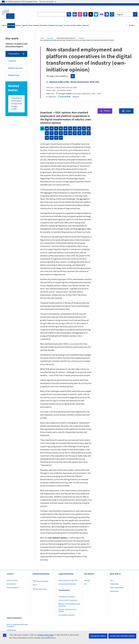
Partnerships (114, 591)
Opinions (81, 38)
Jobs (112, 580)
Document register (41, 581)
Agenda (25, 25)
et (70, 128)
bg (47, 128)
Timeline (12, 61)
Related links (14, 75)
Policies (18, 25)
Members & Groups (56, 25)
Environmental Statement (67, 584)
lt (61, 133)
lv (56, 133)
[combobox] (126, 14)
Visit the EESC (11, 584)
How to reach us (12, 580)
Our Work (50, 38)
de (65, 128)
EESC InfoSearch (40, 589)
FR (73, 76)
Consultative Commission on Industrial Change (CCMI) (17, 104)
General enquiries (13, 588)
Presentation (14, 54)
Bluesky (96, 14)
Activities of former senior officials (68, 610)
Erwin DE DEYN (64, 97)
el (75, 128)
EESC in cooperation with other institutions (17, 626)
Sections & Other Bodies (73, 25)
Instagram (80, 14)
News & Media (34, 25)
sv (61, 138)
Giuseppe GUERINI (64, 94)
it (52, 133)
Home (42, 38)
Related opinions (16, 68)
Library (35, 585)
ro (89, 133)
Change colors (112, 14)
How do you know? (48, 2)
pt (84, 133)
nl (75, 133)
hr (47, 133)
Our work (11, 25)
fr (84, 128)
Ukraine (86, 25)
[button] (126, 111)
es (52, 128)
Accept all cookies (98, 636)
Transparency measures (67, 597)
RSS (85, 584)
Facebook (85, 14)
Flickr (101, 14)
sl (52, 138)
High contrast (107, 14)
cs (56, 128)
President (44, 25)
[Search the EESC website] (52, 14)
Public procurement (117, 588)
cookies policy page (45, 635)
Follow (107, 111)
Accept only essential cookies (122, 636)
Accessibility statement (67, 615)
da (61, 128)
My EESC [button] (132, 25)
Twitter (91, 14)
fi (56, 138)
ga (89, 128)
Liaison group (11, 630)
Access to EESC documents (68, 600)
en (79, 128)
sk (47, 138)
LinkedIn (75, 14)
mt (70, 133)
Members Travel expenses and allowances (69, 605)
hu (65, 133)
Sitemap (87, 580)
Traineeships (114, 584)
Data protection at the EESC (68, 580)
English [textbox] (120, 15)
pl (79, 133)
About (4, 25)
